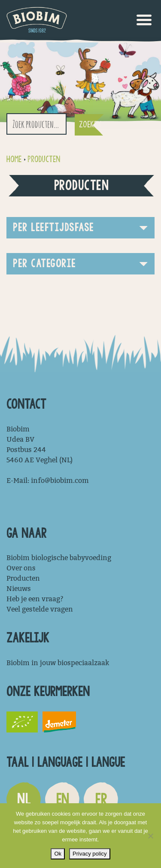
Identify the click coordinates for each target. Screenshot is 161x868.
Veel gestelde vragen (40, 609)
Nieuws (19, 589)
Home (14, 159)
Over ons (21, 568)
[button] (80, 228)
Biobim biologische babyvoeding (59, 558)
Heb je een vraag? (35, 599)
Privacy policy (90, 854)
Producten (44, 159)
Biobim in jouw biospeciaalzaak (58, 663)
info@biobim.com (60, 481)
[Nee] (150, 836)
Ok (58, 854)
